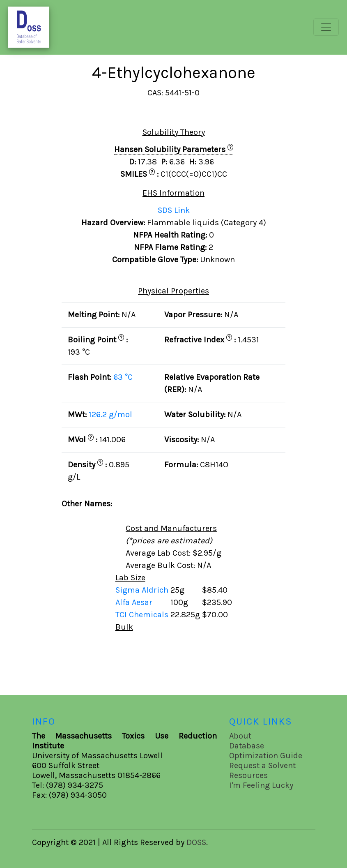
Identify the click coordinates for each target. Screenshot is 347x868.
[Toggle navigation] (326, 27)
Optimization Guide (266, 756)
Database (247, 746)
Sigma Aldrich (143, 590)
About (240, 736)
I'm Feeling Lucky (261, 785)
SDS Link (174, 210)
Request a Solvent (262, 765)
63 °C (123, 377)
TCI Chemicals (143, 615)
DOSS (196, 842)
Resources (248, 775)
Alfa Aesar (135, 602)
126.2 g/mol (110, 414)
